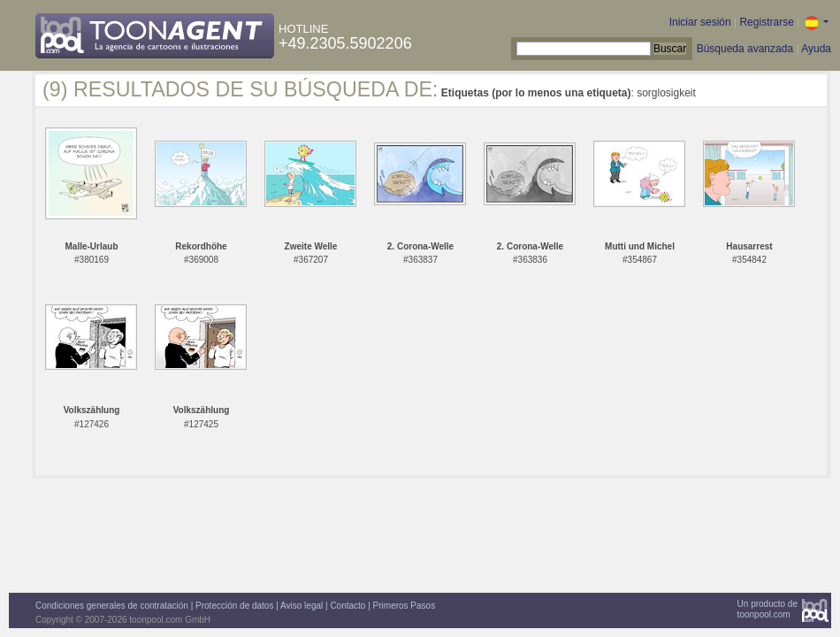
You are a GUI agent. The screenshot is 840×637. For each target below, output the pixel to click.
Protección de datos (234, 606)
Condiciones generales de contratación (112, 606)
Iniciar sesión (700, 22)
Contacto (347, 606)
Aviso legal (302, 606)
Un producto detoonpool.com (767, 609)
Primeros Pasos (405, 606)
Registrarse (766, 22)
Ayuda (816, 49)
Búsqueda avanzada (745, 49)
